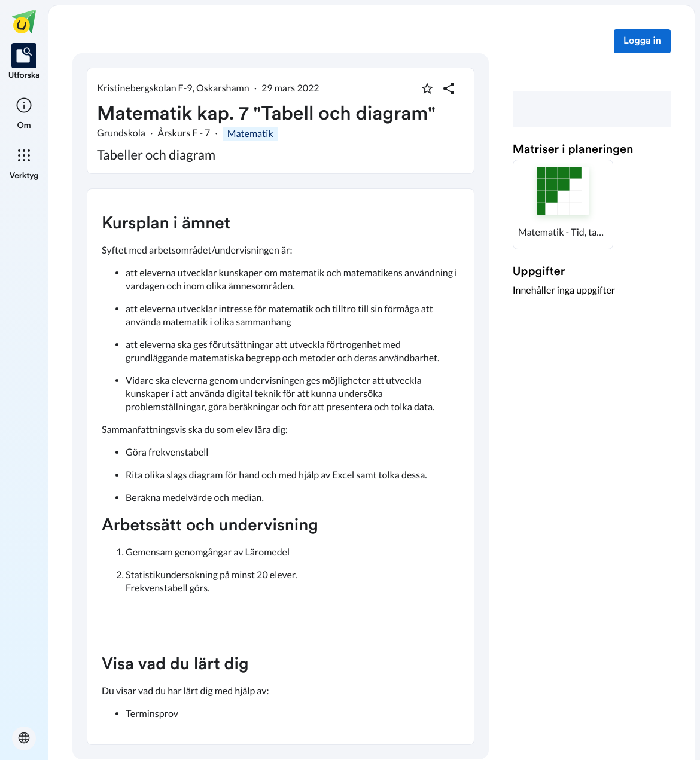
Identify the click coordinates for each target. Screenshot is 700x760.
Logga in (642, 41)
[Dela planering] (449, 88)
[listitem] (24, 62)
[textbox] (281, 467)
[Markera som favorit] (427, 88)
